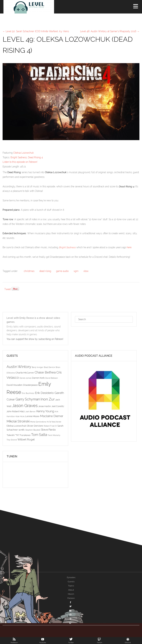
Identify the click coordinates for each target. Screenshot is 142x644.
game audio (62, 271)
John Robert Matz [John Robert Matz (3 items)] (16, 411)
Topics (71, 586)
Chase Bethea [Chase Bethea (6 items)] (45, 372)
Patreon (71, 598)
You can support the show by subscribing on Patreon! (35, 339)
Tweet (8, 289)
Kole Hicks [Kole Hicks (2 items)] (20, 416)
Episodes (71, 577)
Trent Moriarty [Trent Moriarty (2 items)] (54, 435)
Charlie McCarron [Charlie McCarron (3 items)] (25, 373)
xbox (86, 271)
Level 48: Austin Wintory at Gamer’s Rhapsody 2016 (110, 31)
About (71, 590)
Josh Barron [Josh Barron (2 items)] (30, 412)
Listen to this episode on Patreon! (20, 162)
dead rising (45, 271)
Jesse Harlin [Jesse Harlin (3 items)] (45, 406)
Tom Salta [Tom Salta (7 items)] (39, 435)
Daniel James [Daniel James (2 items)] (25, 378)
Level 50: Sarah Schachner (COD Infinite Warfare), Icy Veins (36, 31)
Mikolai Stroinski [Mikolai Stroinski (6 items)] (18, 421)
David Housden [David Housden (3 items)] (15, 385)
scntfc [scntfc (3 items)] (22, 430)
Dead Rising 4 (35, 157)
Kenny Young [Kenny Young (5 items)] (45, 411)
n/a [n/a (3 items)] (49, 422)
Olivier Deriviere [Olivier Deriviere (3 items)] (35, 426)
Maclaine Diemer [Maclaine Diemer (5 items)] (52, 416)
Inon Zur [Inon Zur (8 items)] (48, 399)
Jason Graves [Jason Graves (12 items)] (25, 406)
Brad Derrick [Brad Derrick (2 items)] (49, 367)
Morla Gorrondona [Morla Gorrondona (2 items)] (38, 422)
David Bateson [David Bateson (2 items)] (52, 378)
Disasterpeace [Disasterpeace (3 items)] (30, 385)
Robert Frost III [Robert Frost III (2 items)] (50, 426)
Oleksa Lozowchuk (23, 153)
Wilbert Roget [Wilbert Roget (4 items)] (26, 439)
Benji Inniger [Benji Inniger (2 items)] (37, 367)
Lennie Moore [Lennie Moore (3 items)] (32, 416)
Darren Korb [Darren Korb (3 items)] (38, 378)
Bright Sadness (19, 157)
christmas (29, 271)
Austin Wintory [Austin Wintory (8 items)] (19, 367)
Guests (71, 582)
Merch (71, 594)
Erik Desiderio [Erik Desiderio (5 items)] (44, 393)
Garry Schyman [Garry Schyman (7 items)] (28, 399)
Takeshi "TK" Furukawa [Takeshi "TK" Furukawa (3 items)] (18, 435)
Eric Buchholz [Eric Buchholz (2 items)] (28, 393)
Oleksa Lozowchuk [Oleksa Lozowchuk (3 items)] (16, 426)
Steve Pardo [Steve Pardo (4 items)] (48, 430)
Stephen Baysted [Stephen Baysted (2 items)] (33, 430)
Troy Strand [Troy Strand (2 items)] (12, 440)
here (129, 247)
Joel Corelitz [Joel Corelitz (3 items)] (58, 406)
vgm (76, 271)
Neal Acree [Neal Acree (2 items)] (56, 422)
